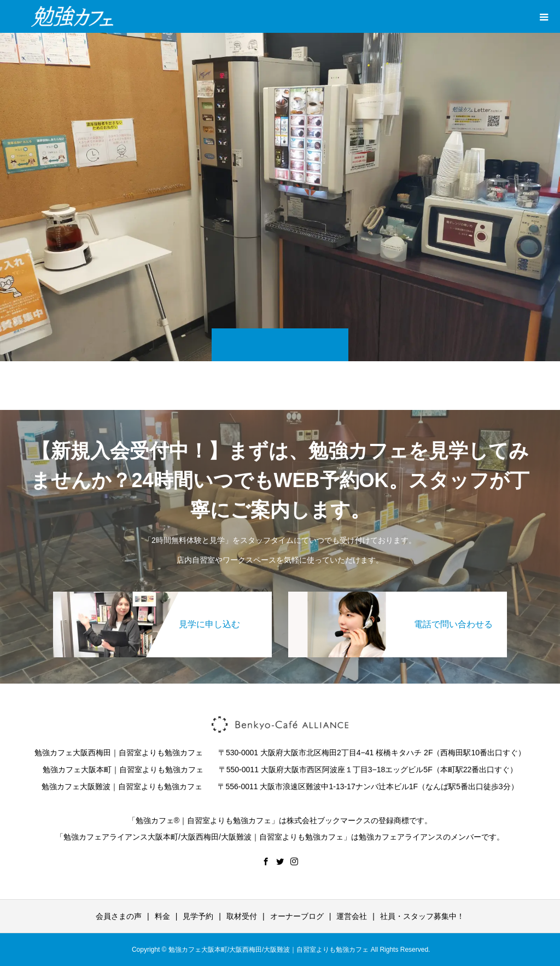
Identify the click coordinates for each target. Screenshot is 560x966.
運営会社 (352, 916)
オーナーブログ (297, 916)
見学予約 (198, 916)
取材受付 (242, 916)
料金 (162, 916)
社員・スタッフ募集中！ (422, 916)
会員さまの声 (119, 916)
